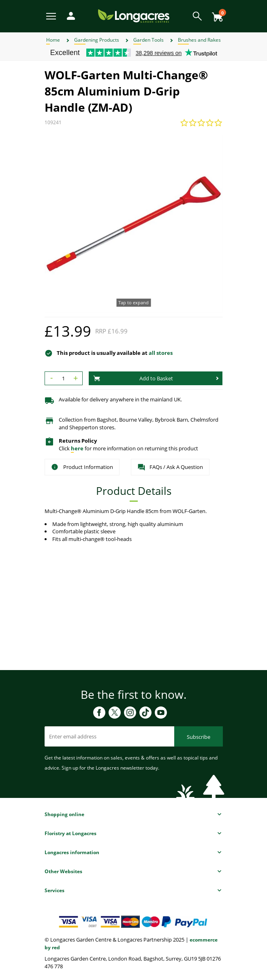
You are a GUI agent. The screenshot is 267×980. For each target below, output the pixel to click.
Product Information (82, 467)
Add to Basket (133, 378)
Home (53, 40)
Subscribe (199, 737)
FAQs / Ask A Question (170, 467)
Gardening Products (97, 40)
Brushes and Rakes (199, 40)
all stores (161, 353)
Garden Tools (148, 40)
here (77, 448)
